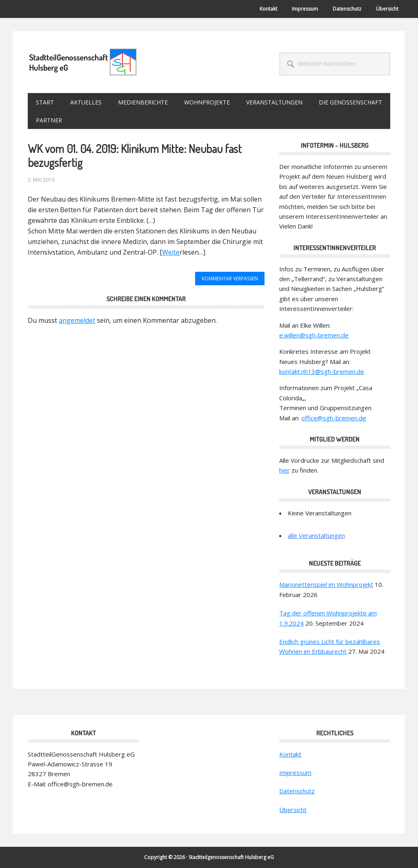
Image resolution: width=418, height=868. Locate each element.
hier (285, 470)
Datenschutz (297, 791)
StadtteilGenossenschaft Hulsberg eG (83, 62)
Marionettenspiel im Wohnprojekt (326, 584)
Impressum (295, 773)
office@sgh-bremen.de (334, 418)
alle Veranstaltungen (316, 535)
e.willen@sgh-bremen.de (314, 335)
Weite (171, 252)
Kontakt (290, 754)
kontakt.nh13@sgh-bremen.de (322, 371)
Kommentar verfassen (230, 279)
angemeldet (77, 320)
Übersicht (293, 810)
